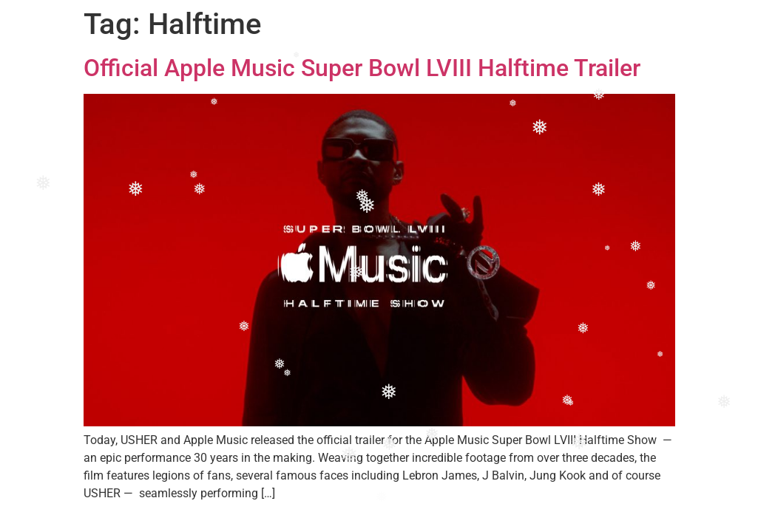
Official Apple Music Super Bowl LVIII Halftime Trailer (362, 68)
